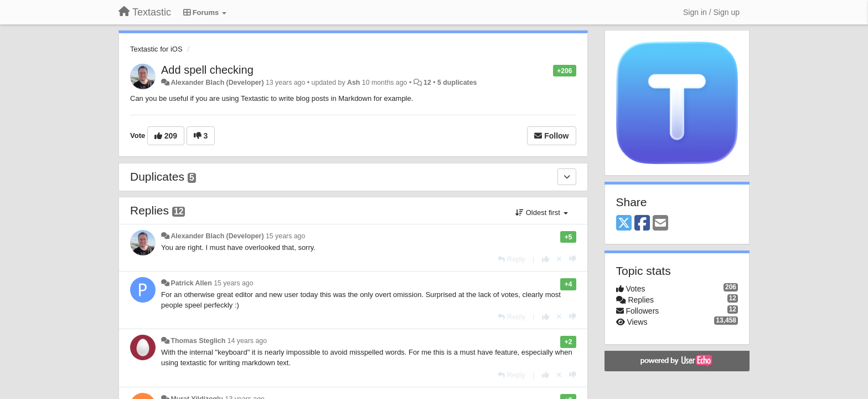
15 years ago (285, 236)
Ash (353, 83)
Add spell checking (207, 70)
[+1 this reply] (546, 259)
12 (427, 83)
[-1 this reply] (573, 259)
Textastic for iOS (156, 49)
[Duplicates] (567, 177)
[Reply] (512, 259)
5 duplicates (457, 83)
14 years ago (247, 341)
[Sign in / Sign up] (711, 12)
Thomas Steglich (198, 341)
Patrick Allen (191, 283)
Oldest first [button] (541, 213)
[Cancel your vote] (559, 259)
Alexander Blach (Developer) (217, 83)
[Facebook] (642, 224)
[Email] (660, 224)
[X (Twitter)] (624, 224)
